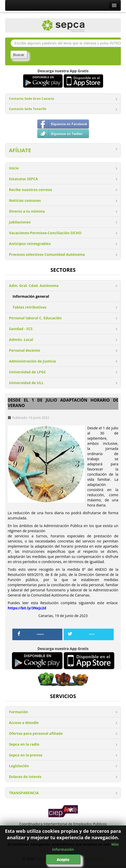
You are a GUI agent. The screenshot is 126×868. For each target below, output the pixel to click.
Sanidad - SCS (21, 329)
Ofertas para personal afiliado (36, 733)
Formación (18, 712)
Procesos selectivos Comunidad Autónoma (47, 254)
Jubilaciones (20, 222)
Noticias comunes (25, 200)
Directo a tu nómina (27, 211)
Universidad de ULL (26, 383)
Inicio (14, 168)
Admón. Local (21, 340)
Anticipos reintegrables (30, 244)
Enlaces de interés (25, 777)
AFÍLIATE (20, 150)
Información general (31, 296)
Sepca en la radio (24, 744)
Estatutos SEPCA (23, 179)
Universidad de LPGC (27, 372)
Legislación (19, 766)
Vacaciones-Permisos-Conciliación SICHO (45, 233)
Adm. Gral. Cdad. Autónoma (34, 286)
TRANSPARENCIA (24, 793)
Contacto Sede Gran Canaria (32, 99)
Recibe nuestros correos (31, 190)
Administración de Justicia (32, 361)
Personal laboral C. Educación (35, 318)
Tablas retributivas (30, 307)
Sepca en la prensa (26, 755)
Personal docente (25, 350)
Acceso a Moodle (24, 723)
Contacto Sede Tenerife (28, 109)
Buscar (19, 55)
